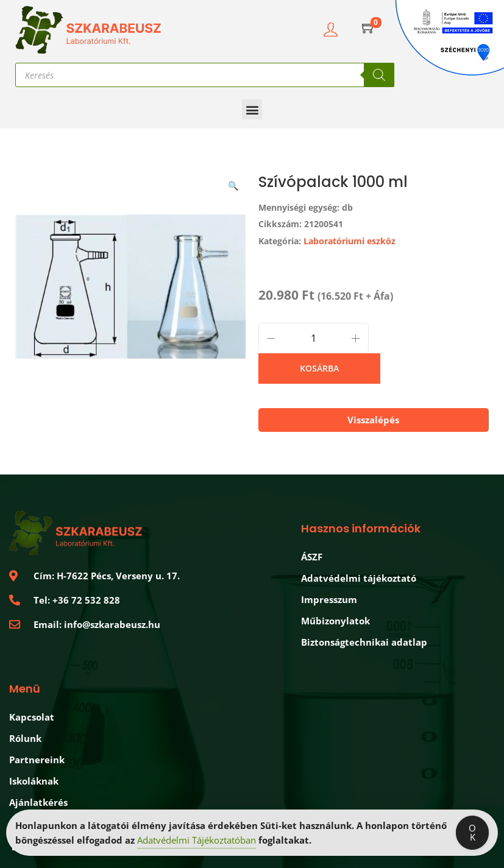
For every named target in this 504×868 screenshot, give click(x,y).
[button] (252, 109)
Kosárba (319, 368)
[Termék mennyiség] (314, 338)
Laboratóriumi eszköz (350, 241)
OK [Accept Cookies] (472, 834)
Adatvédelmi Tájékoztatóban (197, 841)
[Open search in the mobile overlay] (205, 75)
